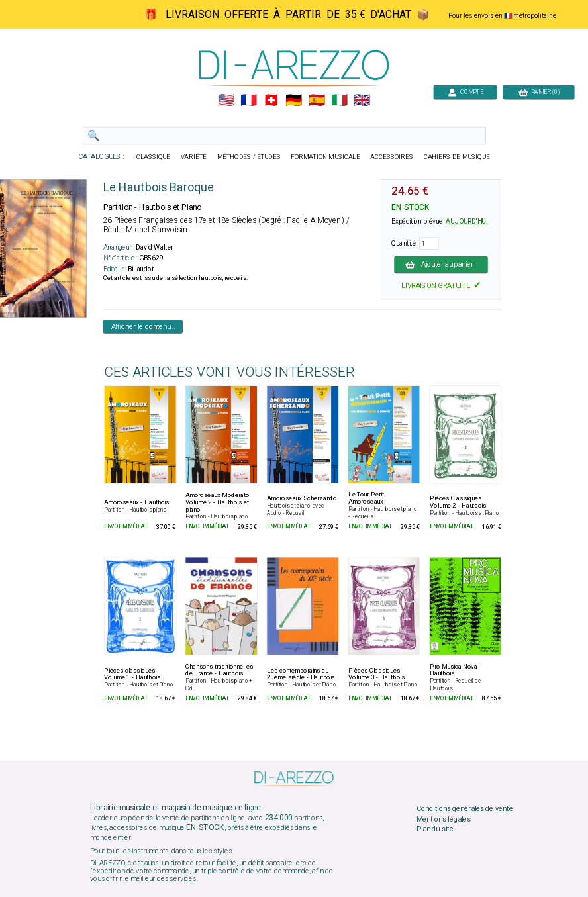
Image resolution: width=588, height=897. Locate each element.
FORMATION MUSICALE (325, 157)
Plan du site (435, 829)
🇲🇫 (249, 101)
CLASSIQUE (154, 157)
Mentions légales (444, 819)
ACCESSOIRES (392, 157)
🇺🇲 (226, 101)
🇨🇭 (271, 101)
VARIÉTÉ (194, 157)
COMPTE (465, 92)
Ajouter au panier (441, 264)
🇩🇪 (294, 101)
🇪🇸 (317, 101)
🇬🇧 (362, 101)
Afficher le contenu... (143, 326)
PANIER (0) (539, 92)
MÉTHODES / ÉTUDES (249, 157)
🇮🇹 (339, 101)
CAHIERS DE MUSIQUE (457, 157)
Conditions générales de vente (465, 809)
